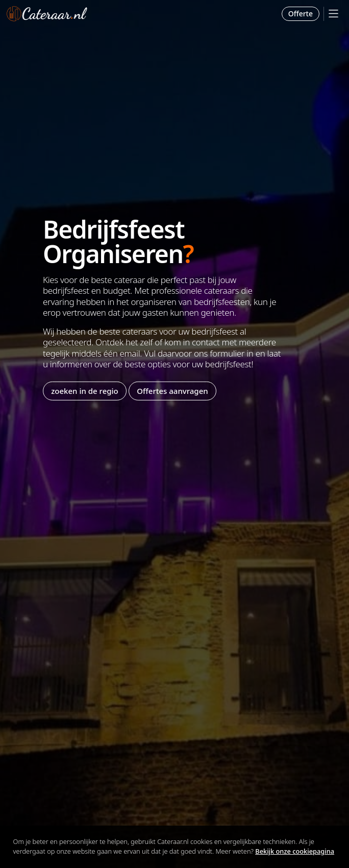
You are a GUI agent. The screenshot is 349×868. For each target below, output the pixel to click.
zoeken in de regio (85, 391)
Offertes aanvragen (172, 391)
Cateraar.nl (47, 14)
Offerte (301, 14)
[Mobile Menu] (333, 14)
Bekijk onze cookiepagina (295, 851)
